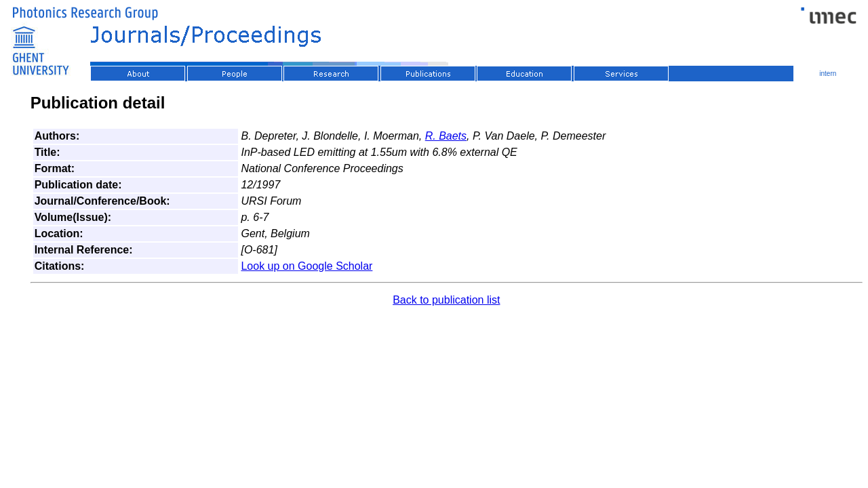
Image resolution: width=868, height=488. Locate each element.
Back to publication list (446, 300)
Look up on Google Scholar (307, 266)
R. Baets (446, 136)
